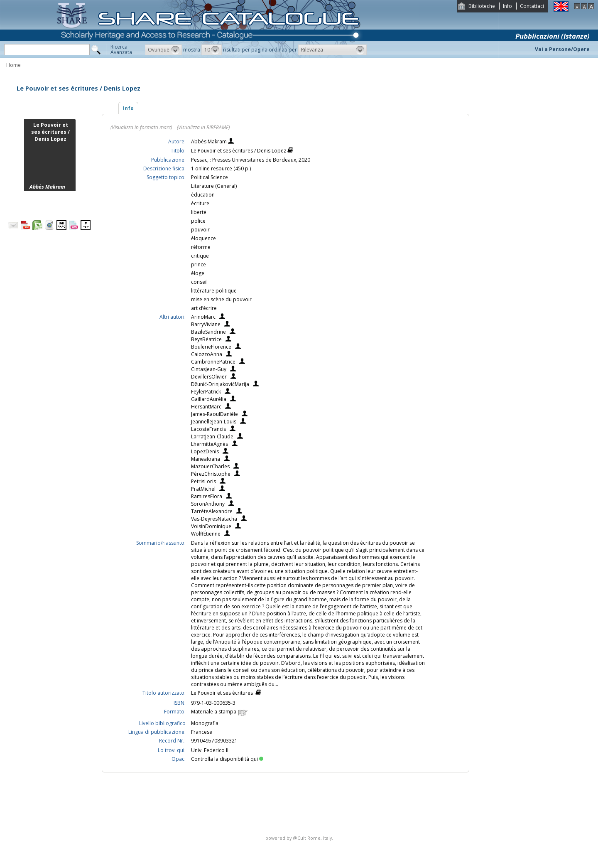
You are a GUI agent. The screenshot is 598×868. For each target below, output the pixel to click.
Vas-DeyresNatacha (214, 519)
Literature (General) (214, 186)
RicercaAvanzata (121, 49)
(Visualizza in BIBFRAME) (203, 127)
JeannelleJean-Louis (214, 422)
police (198, 221)
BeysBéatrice (206, 339)
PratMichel (203, 489)
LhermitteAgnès (210, 444)
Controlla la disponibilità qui (227, 759)
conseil (199, 282)
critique (200, 256)
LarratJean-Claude (212, 436)
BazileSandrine (208, 332)
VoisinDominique (211, 526)
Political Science (210, 177)
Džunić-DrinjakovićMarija (220, 384)
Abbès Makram (210, 141)
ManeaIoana (206, 459)
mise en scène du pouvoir (221, 299)
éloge (198, 273)
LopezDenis (205, 451)
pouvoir (200, 230)
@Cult (300, 838)
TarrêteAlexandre (212, 511)
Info (507, 6)
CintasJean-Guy (209, 369)
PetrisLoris (203, 481)
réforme (201, 247)
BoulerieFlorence (211, 347)
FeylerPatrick (206, 392)
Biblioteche (482, 6)
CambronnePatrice (213, 362)
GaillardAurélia (209, 399)
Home (13, 65)
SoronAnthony (208, 504)
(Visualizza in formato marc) (141, 127)
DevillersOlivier (209, 377)
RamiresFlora (207, 496)
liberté (199, 212)
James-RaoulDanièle (214, 414)
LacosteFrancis (208, 429)
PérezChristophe (211, 474)
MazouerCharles (210, 466)
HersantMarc (206, 407)
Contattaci (532, 6)
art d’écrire (204, 308)
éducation (203, 195)
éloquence (203, 238)
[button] (163, 50)
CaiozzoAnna (207, 354)
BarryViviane (206, 324)
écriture (200, 203)
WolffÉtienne (206, 534)
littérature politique (214, 291)
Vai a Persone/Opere (562, 49)
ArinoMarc (203, 317)
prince (199, 264)
